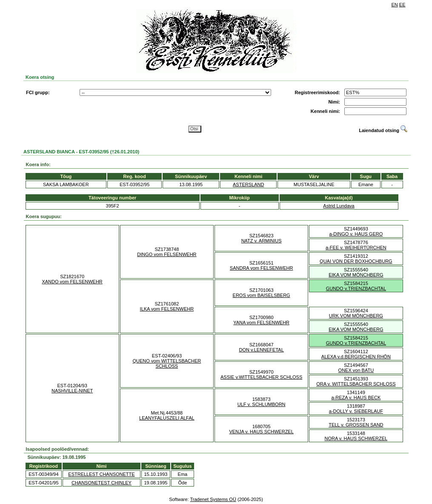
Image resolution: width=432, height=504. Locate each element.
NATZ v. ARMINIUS (262, 241)
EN (395, 5)
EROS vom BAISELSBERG (262, 295)
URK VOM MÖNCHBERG (356, 316)
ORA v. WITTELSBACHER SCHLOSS (356, 384)
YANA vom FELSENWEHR (261, 323)
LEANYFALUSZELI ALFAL (167, 418)
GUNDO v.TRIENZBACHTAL (356, 288)
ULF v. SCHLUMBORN (262, 404)
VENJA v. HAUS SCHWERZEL (261, 432)
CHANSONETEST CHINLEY (102, 483)
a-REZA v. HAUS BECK (356, 397)
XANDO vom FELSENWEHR (72, 282)
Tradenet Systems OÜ (213, 499)
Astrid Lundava (339, 206)
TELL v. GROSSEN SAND (356, 425)
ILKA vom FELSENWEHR (167, 309)
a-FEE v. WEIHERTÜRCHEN (356, 248)
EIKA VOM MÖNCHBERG (356, 275)
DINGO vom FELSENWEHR (167, 254)
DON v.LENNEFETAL (261, 350)
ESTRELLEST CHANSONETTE (101, 474)
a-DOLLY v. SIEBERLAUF (356, 411)
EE (402, 5)
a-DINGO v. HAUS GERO (356, 234)
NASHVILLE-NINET (72, 391)
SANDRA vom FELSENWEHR (262, 268)
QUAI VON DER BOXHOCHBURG (356, 261)
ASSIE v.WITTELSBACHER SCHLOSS (261, 377)
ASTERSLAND (248, 184)
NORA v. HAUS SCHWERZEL (356, 438)
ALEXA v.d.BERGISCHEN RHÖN (356, 357)
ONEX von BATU (356, 370)
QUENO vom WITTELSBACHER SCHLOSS (167, 363)
